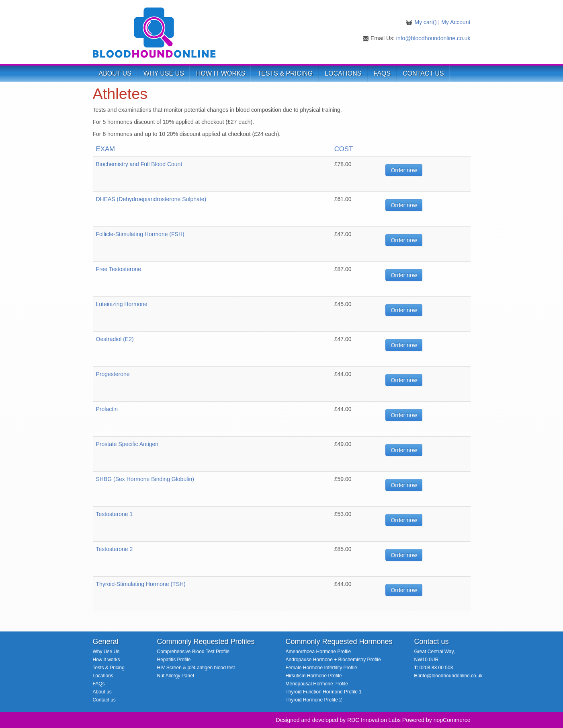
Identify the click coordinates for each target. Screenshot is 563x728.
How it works (106, 660)
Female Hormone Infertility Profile (321, 668)
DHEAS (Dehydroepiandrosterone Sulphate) (151, 199)
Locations (103, 676)
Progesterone (113, 374)
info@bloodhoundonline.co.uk (433, 38)
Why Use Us (106, 652)
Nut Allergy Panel (176, 676)
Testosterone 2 (115, 549)
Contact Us (423, 73)
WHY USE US (164, 73)
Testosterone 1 (115, 514)
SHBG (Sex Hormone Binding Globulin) (145, 479)
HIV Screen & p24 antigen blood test (196, 668)
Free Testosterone (119, 269)
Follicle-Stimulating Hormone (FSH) (140, 234)
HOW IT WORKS (221, 73)
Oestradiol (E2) (115, 339)
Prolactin (107, 409)
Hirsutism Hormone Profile (314, 676)
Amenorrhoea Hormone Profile (318, 652)
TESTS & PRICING (285, 73)
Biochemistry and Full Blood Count (139, 164)
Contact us (104, 700)
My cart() (426, 22)
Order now (404, 170)
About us (102, 692)
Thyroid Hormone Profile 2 (314, 700)
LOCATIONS (343, 73)
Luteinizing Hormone (122, 304)
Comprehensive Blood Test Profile (193, 652)
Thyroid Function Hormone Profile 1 (324, 692)
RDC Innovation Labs (374, 720)
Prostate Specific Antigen (127, 444)
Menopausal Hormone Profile (317, 684)
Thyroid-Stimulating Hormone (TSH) (141, 584)
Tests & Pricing (109, 668)
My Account (456, 22)
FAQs (382, 73)
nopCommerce (452, 720)
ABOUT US (115, 73)
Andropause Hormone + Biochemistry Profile (333, 660)
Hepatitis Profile (174, 660)
